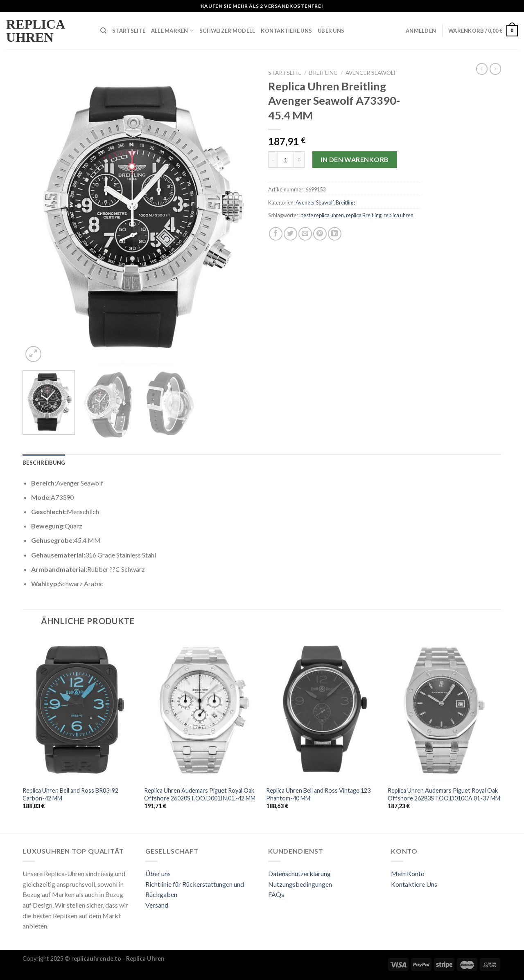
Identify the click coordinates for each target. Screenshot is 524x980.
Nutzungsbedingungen (300, 884)
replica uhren (399, 215)
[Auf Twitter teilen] (290, 234)
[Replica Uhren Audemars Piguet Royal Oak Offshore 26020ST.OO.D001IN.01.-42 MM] (201, 709)
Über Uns (331, 31)
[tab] (44, 463)
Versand (157, 905)
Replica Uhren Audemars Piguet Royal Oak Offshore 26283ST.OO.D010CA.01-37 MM (444, 794)
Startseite (129, 31)
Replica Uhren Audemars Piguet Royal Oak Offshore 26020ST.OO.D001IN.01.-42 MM (200, 794)
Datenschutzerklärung (299, 873)
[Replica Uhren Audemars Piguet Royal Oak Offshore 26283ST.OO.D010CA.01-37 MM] (445, 709)
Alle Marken (172, 30)
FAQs (276, 894)
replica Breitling (364, 215)
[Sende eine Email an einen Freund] (305, 234)
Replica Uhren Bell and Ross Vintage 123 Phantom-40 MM (318, 794)
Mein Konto (408, 873)
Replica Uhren (35, 31)
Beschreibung (44, 463)
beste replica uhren (322, 215)
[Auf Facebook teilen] (276, 234)
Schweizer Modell (227, 31)
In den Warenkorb (355, 159)
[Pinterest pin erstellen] (320, 234)
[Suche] (103, 31)
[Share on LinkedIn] (335, 234)
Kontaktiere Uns (286, 31)
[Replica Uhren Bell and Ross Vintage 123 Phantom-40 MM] (323, 709)
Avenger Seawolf (371, 73)
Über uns (158, 873)
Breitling (323, 73)
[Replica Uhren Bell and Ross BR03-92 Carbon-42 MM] (79, 709)
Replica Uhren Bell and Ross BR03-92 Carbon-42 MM (70, 794)
